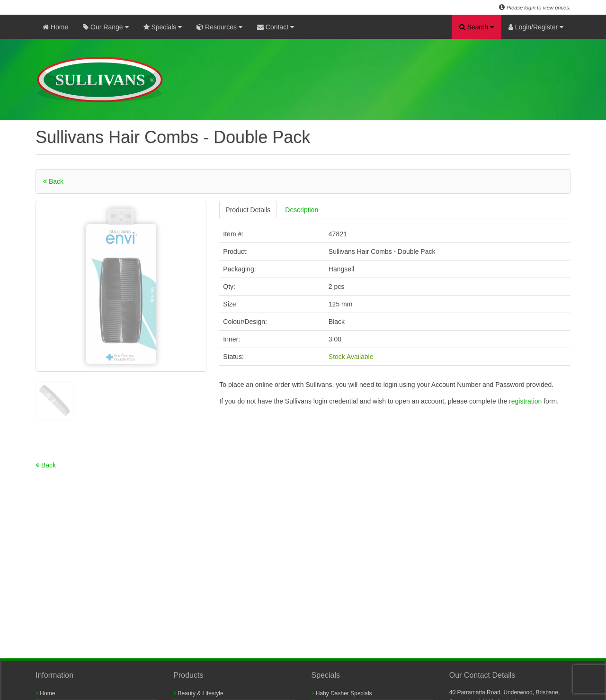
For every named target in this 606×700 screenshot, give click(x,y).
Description (302, 210)
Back (53, 181)
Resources (219, 27)
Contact (276, 27)
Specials (163, 27)
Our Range (106, 27)
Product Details (248, 210)
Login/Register (536, 27)
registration (526, 401)
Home (55, 27)
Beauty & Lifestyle (199, 693)
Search (477, 27)
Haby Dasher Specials (342, 693)
